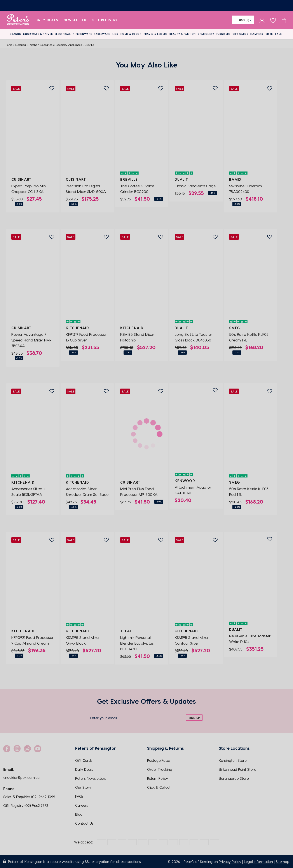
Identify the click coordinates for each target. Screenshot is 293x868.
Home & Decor (131, 34)
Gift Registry (105, 20)
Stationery (206, 34)
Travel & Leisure (155, 34)
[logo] (18, 20)
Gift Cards (240, 34)
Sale (278, 34)
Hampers (257, 34)
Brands (15, 34)
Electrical (63, 34)
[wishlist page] (273, 20)
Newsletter (75, 20)
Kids (115, 34)
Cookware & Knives (38, 34)
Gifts (269, 34)
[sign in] (262, 20)
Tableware (102, 34)
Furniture (223, 34)
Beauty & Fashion (183, 34)
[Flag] (243, 20)
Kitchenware (82, 34)
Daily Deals (47, 20)
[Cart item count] (284, 20)
